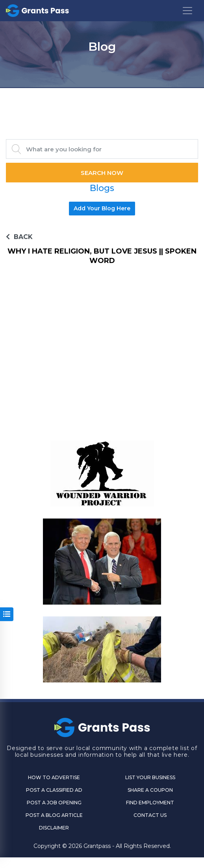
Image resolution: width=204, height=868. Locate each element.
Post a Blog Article (54, 815)
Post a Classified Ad (54, 790)
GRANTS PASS (102, 98)
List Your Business (150, 777)
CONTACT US (150, 815)
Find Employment (150, 803)
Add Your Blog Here (102, 208)
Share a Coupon (150, 790)
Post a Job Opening (54, 803)
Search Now (102, 173)
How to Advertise (54, 777)
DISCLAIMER (54, 828)
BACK (19, 237)
